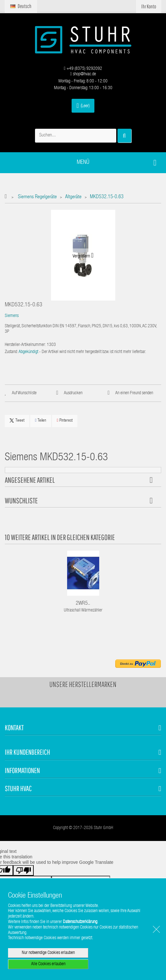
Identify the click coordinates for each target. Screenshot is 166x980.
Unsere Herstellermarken (83, 684)
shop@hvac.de (83, 74)
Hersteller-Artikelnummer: (25, 345)
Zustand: (11, 352)
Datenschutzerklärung (80, 922)
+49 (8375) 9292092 (83, 69)
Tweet (17, 421)
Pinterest (65, 420)
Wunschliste (21, 500)
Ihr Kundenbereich (27, 752)
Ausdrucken (73, 393)
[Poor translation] (23, 871)
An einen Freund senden (134, 393)
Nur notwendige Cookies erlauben (48, 953)
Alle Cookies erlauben (48, 964)
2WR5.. (83, 604)
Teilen (41, 420)
